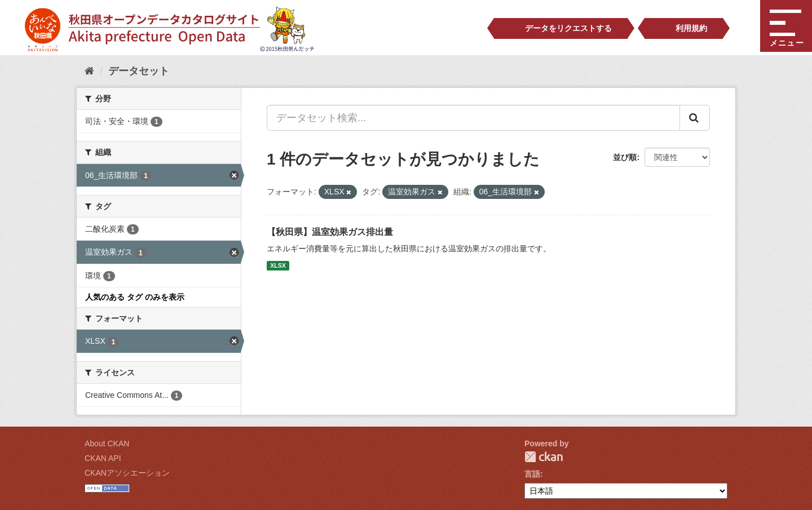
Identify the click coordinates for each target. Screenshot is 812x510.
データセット (139, 71)
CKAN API (103, 458)
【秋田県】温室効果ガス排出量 (330, 232)
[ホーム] (89, 71)
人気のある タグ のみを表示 (135, 297)
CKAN (544, 457)
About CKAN (107, 444)
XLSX (278, 265)
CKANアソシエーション (127, 473)
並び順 (625, 157)
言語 (532, 474)
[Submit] (695, 118)
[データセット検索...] (473, 118)
